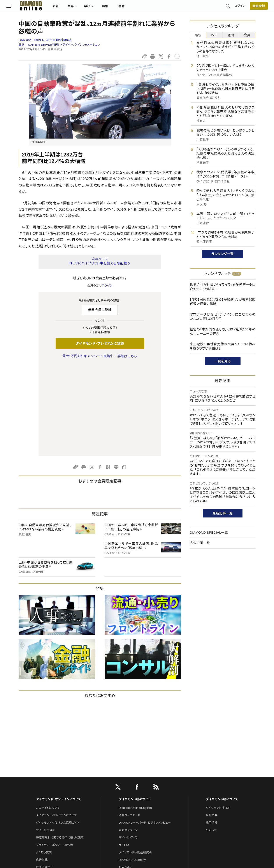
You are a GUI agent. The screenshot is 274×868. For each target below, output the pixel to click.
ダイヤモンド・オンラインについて (58, 707)
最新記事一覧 (223, 513)
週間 (231, 35)
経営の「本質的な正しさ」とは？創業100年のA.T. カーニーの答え (223, 331)
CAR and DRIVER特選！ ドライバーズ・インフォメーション (64, 45)
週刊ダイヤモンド (130, 723)
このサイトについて (48, 716)
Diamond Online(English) (135, 716)
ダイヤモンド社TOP (218, 716)
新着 (68, 8)
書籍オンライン (128, 738)
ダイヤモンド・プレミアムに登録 (100, 343)
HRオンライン (127, 783)
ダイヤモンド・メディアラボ (135, 805)
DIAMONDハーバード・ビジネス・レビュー (145, 731)
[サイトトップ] (39, 8)
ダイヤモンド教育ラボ (132, 798)
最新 (198, 35)
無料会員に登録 (100, 310)
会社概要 (212, 723)
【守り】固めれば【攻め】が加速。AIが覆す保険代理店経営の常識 (223, 302)
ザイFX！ (124, 753)
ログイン (228, 8)
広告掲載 (42, 768)
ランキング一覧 (223, 254)
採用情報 (212, 731)
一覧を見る (223, 361)
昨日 (214, 35)
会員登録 (246, 8)
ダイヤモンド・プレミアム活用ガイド (58, 731)
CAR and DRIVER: (45, 40)
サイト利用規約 (46, 738)
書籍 (134, 8)
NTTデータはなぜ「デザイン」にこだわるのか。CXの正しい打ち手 (223, 317)
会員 (247, 35)
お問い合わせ (44, 775)
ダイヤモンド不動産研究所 (135, 761)
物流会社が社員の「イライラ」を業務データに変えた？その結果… (223, 287)
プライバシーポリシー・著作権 (54, 753)
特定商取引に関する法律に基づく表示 (60, 746)
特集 (117, 8)
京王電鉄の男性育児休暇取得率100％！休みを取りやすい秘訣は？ (223, 346)
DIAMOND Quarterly (132, 768)
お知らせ (211, 738)
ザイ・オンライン (129, 746)
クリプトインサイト (130, 790)
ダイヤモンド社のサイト (135, 707)
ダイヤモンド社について (222, 707)
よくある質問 (44, 761)
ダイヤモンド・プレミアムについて (56, 723)
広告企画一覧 (200, 543)
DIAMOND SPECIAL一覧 (209, 532)
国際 (22, 45)
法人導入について (47, 783)
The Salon (126, 775)
